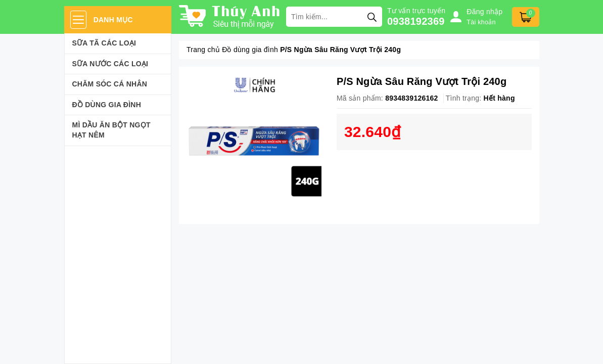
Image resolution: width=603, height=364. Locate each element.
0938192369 (416, 21)
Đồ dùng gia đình (107, 105)
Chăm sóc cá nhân (110, 84)
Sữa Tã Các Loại (104, 43)
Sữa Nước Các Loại (110, 64)
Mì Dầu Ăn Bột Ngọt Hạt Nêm (111, 130)
